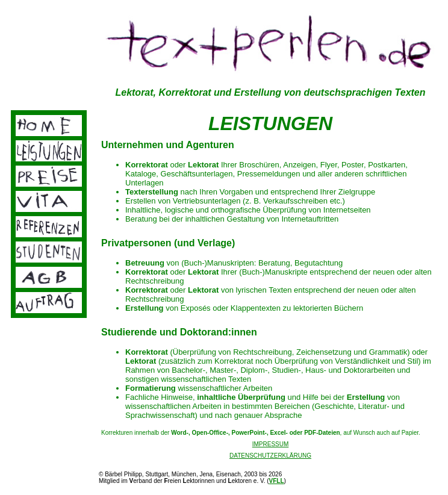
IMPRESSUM (271, 444)
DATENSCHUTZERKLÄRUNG (270, 456)
